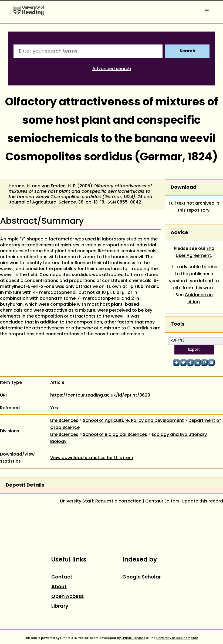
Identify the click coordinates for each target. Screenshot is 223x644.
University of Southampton (177, 638)
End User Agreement (195, 252)
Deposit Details (25, 485)
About (59, 587)
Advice (179, 233)
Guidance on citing (199, 299)
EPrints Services (133, 638)
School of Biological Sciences (115, 435)
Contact (62, 577)
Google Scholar (142, 577)
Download (184, 187)
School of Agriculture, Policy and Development (133, 421)
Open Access (67, 597)
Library (60, 606)
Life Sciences (64, 421)
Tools (178, 324)
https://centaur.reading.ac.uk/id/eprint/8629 (100, 395)
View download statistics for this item (92, 458)
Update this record (202, 501)
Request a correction (118, 501)
